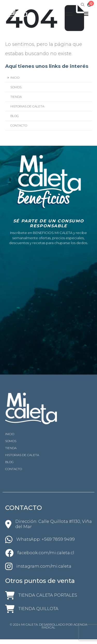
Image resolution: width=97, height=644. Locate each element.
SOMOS (16, 87)
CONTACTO (19, 126)
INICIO (15, 78)
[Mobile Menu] (86, 14)
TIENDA (16, 97)
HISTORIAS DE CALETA (27, 106)
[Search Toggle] (83, 5)
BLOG (15, 116)
